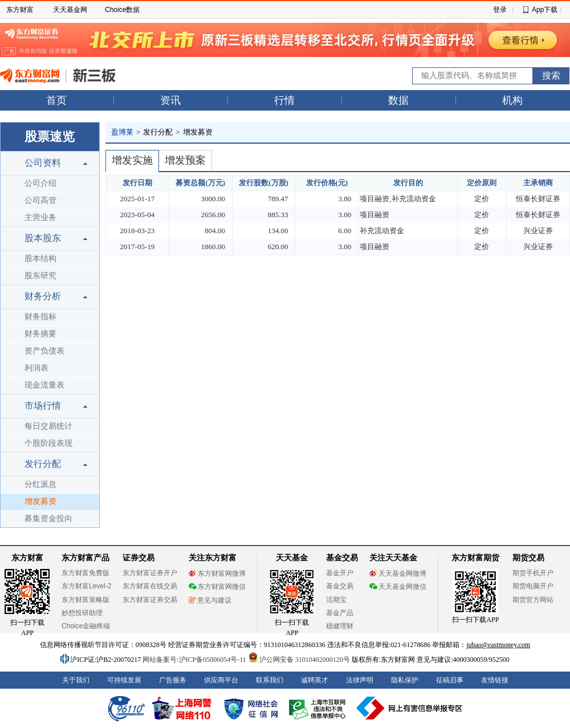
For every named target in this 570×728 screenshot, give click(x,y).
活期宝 (336, 600)
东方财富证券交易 (150, 600)
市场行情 (43, 406)
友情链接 (495, 680)
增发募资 (40, 501)
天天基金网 (70, 10)
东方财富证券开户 (150, 573)
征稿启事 (450, 680)
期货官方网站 (533, 600)
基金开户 (340, 573)
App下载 (545, 10)
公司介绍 (40, 183)
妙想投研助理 (82, 613)
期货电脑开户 (533, 586)
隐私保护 (405, 680)
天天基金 (292, 558)
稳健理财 (340, 626)
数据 (398, 100)
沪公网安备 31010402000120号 (299, 660)
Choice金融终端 (86, 626)
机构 (512, 100)
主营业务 (40, 217)
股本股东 (43, 238)
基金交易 (340, 586)
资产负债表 (44, 351)
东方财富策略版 (85, 600)
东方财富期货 (475, 558)
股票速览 (50, 137)
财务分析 (43, 296)
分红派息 (40, 484)
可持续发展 (124, 680)
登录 (500, 10)
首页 (56, 100)
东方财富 (20, 10)
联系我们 (270, 680)
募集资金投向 (48, 518)
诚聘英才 (315, 680)
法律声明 (360, 680)
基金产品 (340, 613)
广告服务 (173, 680)
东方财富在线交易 (150, 586)
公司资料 (43, 163)
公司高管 (40, 200)
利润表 (36, 368)
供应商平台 (221, 680)
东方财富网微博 (217, 574)
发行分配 (43, 464)
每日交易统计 (48, 426)
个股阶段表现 (48, 443)
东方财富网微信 (217, 587)
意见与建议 (210, 600)
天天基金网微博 (398, 574)
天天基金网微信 (398, 587)
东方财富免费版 (85, 573)
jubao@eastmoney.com (498, 645)
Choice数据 (122, 10)
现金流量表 (44, 385)
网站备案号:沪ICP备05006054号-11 (195, 660)
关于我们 (76, 680)
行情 (284, 100)
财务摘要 (40, 334)
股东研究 (40, 276)
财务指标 (40, 317)
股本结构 (40, 259)
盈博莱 (122, 132)
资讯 (170, 100)
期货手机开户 (533, 573)
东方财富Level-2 (86, 586)
